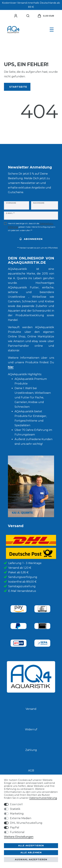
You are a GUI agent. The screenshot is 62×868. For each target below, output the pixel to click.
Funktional (17, 832)
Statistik (15, 809)
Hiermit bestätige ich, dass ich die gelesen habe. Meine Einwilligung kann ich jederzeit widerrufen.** (32, 227)
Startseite (18, 87)
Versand (31, 709)
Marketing (17, 814)
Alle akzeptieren (31, 846)
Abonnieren (31, 239)
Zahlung (31, 750)
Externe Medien (21, 818)
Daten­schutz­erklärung (43, 798)
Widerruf (31, 729)
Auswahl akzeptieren (31, 859)
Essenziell (16, 804)
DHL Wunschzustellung (26, 823)
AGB (31, 771)
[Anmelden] (16, 16)
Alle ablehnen (31, 853)
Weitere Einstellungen (19, 837)
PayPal (15, 827)
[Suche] (28, 16)
